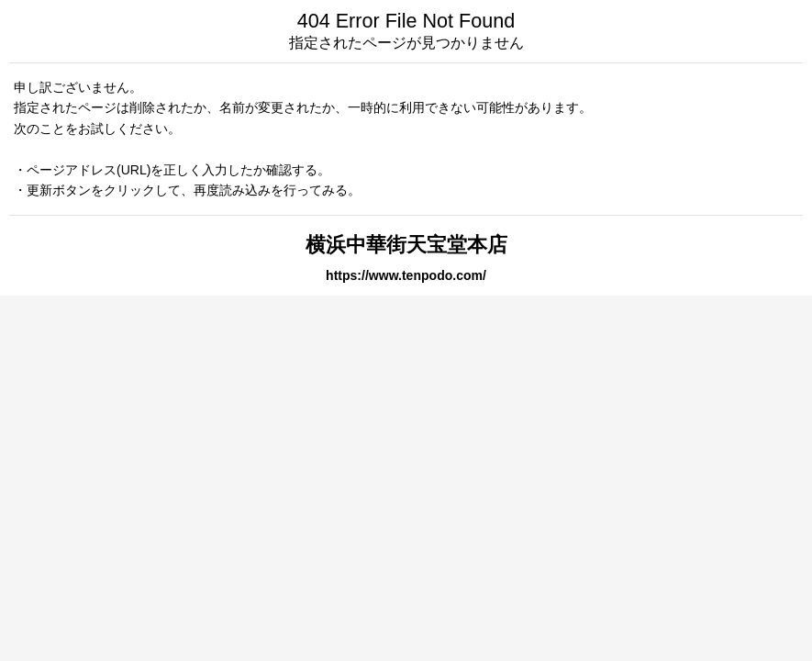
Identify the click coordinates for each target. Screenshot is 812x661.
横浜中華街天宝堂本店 (406, 245)
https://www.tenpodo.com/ (406, 275)
